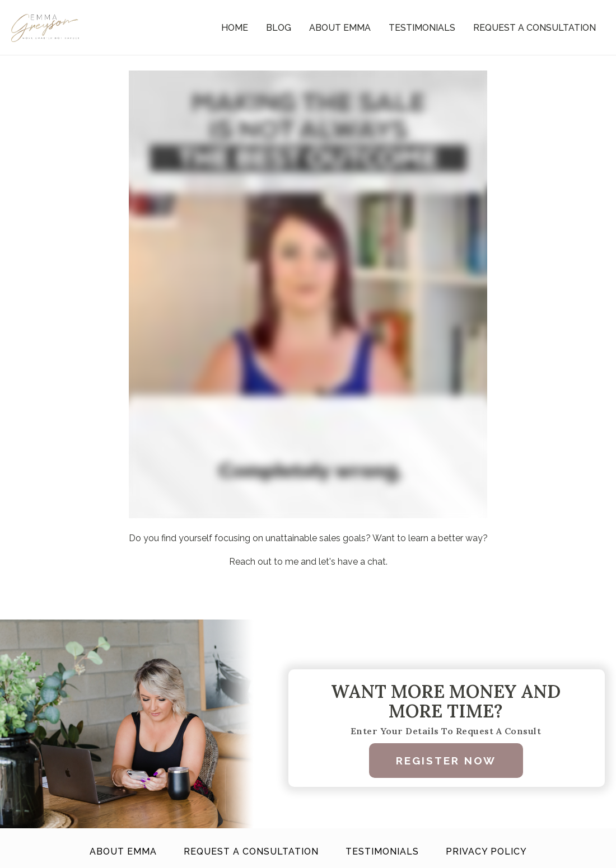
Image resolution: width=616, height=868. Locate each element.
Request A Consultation (535, 28)
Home (235, 28)
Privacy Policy (486, 851)
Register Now (446, 761)
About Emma (340, 28)
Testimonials (422, 28)
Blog (279, 28)
